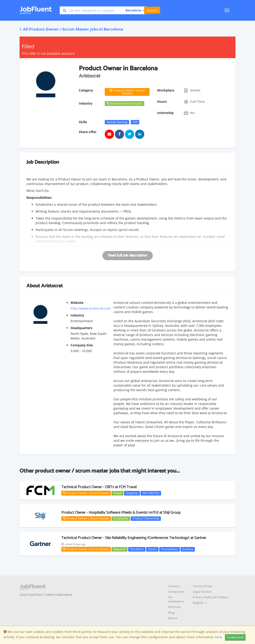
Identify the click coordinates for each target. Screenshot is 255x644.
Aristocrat (52, 286)
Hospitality (121, 519)
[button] (133, 10)
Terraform (137, 549)
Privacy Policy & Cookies (210, 597)
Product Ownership (146, 519)
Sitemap (174, 607)
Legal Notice (202, 592)
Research (119, 549)
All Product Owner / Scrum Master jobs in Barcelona (71, 29)
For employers (176, 599)
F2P (135, 122)
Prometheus (170, 549)
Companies (176, 592)
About (173, 618)
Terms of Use (202, 586)
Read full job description (128, 255)
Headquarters (81, 328)
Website (77, 303)
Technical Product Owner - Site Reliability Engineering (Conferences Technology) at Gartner (134, 538)
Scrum (152, 549)
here (218, 637)
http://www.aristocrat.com (91, 308)
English (200, 603)
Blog (171, 613)
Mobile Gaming (117, 122)
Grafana (188, 549)
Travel (117, 493)
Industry (77, 315)
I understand (235, 637)
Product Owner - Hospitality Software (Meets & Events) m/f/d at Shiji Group (121, 513)
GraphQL (132, 493)
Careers (174, 586)
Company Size (82, 345)
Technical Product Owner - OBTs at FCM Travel (99, 487)
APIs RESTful (151, 493)
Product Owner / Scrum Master (86, 493)
